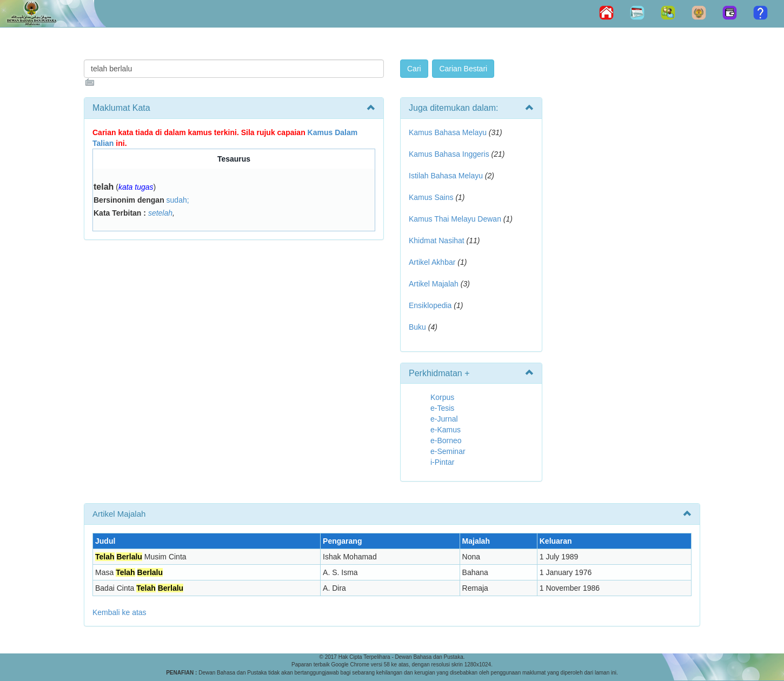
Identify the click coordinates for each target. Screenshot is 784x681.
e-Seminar (448, 451)
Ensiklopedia (430, 305)
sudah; (178, 200)
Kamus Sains (431, 197)
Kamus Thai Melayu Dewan (455, 219)
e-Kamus (446, 430)
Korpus (442, 397)
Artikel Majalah (434, 284)
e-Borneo (446, 440)
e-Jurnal (444, 419)
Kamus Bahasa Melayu (449, 132)
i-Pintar (442, 462)
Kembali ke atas (119, 612)
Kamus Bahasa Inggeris (449, 154)
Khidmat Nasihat (437, 241)
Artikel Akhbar (432, 262)
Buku (417, 327)
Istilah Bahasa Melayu (446, 176)
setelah (160, 213)
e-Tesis (442, 408)
